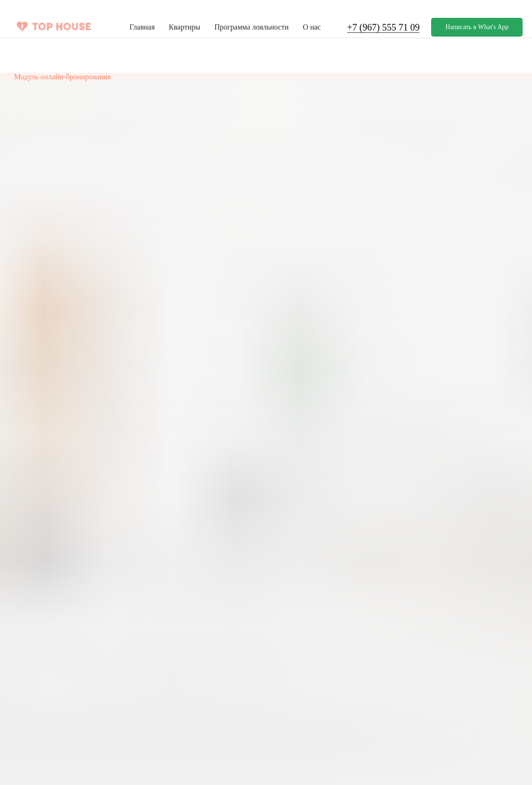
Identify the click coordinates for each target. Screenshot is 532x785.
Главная (142, 27)
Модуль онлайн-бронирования (62, 77)
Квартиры (185, 27)
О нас (312, 27)
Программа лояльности (251, 27)
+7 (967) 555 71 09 (384, 27)
